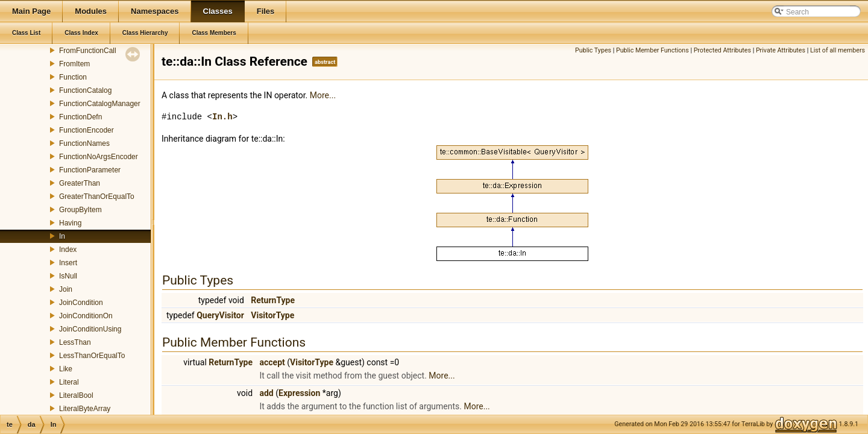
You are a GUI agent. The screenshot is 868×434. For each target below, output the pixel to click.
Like (66, 369)
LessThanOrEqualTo (92, 356)
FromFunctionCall (88, 51)
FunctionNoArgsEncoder (99, 157)
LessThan (75, 342)
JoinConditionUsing (90, 329)
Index (68, 250)
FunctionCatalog (85, 90)
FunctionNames (84, 143)
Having (70, 223)
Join (66, 289)
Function (73, 77)
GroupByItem (80, 210)
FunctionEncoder (86, 130)
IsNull (68, 276)
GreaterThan (80, 183)
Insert (68, 263)
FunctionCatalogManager (100, 104)
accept (272, 362)
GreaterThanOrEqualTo (97, 197)
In (62, 236)
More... (323, 95)
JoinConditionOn (86, 316)
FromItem (74, 64)
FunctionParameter (90, 170)
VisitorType (272, 315)
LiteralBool (76, 395)
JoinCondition (81, 303)
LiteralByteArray (85, 409)
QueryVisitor (220, 315)
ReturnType (273, 300)
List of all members (838, 50)
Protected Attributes (722, 50)
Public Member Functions (653, 50)
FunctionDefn (80, 117)
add (267, 393)
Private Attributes (781, 50)
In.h (222, 117)
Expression (299, 393)
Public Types (593, 50)
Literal (69, 382)
